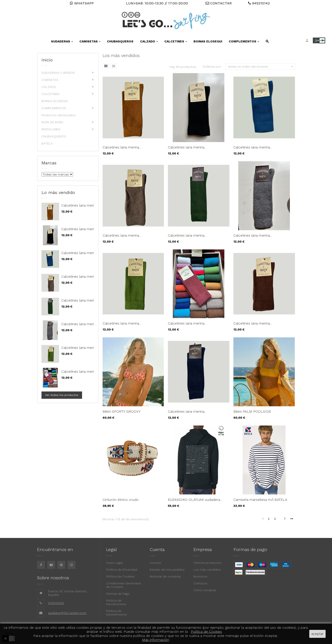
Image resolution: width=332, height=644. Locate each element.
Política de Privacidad (122, 570)
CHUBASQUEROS (54, 136)
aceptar (317, 634)
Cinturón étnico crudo (121, 500)
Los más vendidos (207, 570)
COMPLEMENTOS (54, 108)
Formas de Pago (118, 594)
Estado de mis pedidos (167, 570)
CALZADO (49, 87)
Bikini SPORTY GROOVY (122, 411)
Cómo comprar (205, 590)
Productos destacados (59, 115)
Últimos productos (207, 563)
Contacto (201, 583)
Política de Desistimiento (117, 613)
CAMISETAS (50, 80)
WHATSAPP (82, 3)
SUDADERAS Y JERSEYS (58, 73)
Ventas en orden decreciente (261, 67)
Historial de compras (165, 576)
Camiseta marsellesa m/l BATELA (260, 500)
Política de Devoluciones (116, 602)
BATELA (47, 143)
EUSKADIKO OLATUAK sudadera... (195, 500)
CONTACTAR (219, 3)
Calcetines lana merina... (81, 205)
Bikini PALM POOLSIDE (252, 411)
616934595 (56, 603)
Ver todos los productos (62, 395)
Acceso (155, 563)
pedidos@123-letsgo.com (67, 613)
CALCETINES (51, 94)
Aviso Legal (114, 563)
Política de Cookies (120, 576)
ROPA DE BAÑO (52, 122)
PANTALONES (51, 129)
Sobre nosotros (53, 578)
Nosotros (200, 576)
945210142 (259, 3)
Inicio (47, 60)
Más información (156, 640)
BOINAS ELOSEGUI (55, 101)
